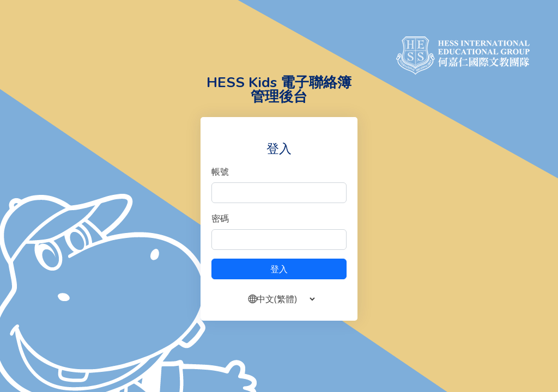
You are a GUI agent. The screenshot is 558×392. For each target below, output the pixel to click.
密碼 (220, 218)
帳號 (220, 171)
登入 (279, 269)
